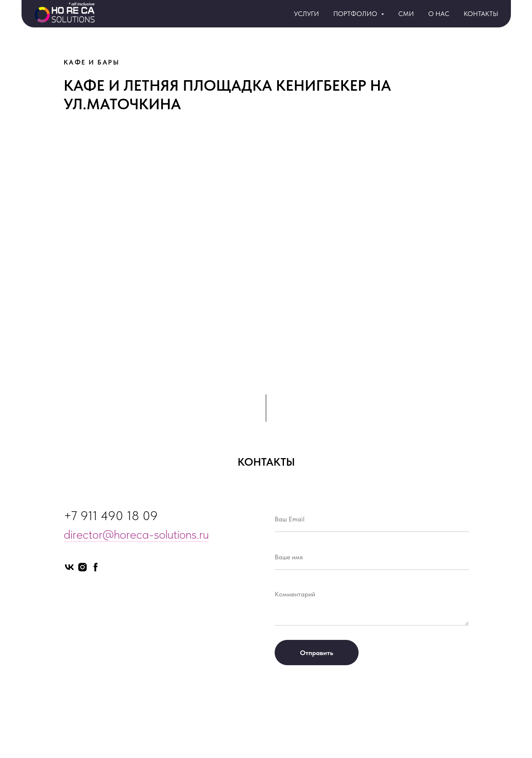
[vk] (69, 567)
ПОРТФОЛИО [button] (356, 14)
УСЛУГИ (307, 14)
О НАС (439, 14)
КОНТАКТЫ (481, 14)
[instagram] (82, 567)
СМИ (406, 14)
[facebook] (96, 567)
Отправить (317, 653)
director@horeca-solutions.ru (136, 534)
